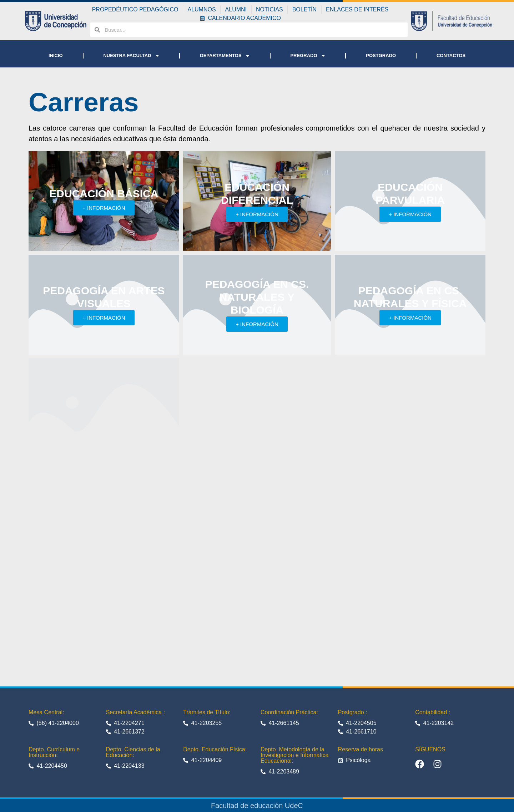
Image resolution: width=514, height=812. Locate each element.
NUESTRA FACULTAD (131, 56)
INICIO (56, 55)
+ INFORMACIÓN (104, 208)
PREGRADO (308, 56)
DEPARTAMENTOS (225, 56)
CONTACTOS (451, 55)
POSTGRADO (381, 55)
